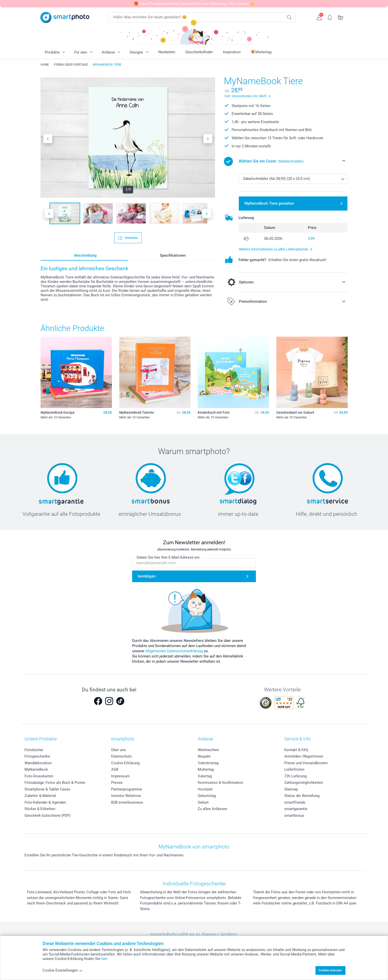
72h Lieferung (295, 776)
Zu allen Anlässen (212, 809)
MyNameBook (36, 769)
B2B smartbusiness (127, 802)
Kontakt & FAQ (296, 750)
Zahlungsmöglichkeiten (304, 783)
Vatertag (205, 776)
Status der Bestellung (302, 796)
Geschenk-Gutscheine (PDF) (48, 816)
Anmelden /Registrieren (304, 756)
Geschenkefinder (199, 52)
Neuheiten (167, 52)
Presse (117, 783)
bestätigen (147, 576)
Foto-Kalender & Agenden (45, 802)
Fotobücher (34, 750)
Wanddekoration (38, 763)
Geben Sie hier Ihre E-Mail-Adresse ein (168, 558)
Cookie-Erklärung (125, 763)
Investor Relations (126, 796)
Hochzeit (205, 789)
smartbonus (294, 816)
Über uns (118, 750)
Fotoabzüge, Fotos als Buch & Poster (55, 783)
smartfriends (295, 802)
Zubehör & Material (40, 796)
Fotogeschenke (37, 756)
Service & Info (298, 739)
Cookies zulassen (330, 970)
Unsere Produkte (41, 739)
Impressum (120, 776)
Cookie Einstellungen (63, 970)
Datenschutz (121, 756)
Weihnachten (208, 750)
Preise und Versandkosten (306, 763)
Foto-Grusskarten (39, 776)
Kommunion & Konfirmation (220, 783)
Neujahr (204, 756)
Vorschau (131, 238)
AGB (115, 769)
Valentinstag (208, 763)
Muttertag (206, 769)
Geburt (203, 802)
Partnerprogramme (127, 789)
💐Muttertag (261, 52)
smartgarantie (296, 809)
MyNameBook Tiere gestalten (269, 203)
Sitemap (291, 789)
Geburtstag (207, 796)
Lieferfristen (294, 769)
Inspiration (232, 52)
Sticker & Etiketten (40, 809)
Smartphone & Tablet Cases (47, 789)
